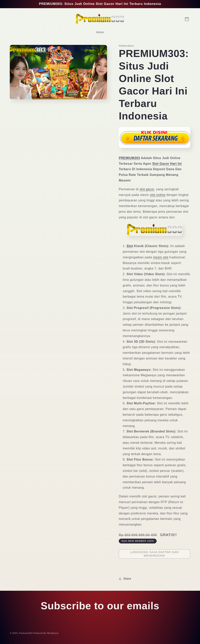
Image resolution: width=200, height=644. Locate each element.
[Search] (14, 19)
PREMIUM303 (129, 158)
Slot (130, 246)
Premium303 (26, 634)
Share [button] (125, 579)
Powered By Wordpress (46, 634)
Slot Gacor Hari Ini (167, 164)
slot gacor (147, 189)
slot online (158, 195)
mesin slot (161, 257)
